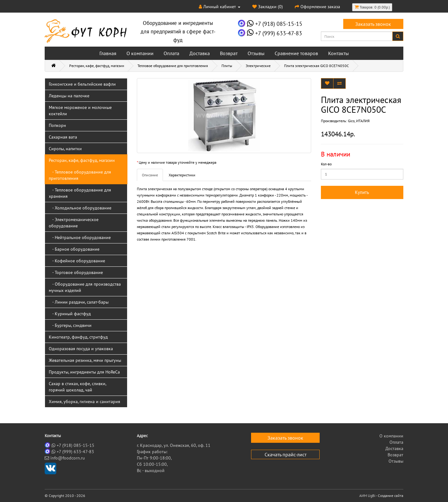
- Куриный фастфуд (70, 314)
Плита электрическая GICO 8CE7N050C (316, 66)
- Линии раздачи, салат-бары (79, 302)
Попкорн (57, 125)
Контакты (339, 53)
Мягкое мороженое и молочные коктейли (80, 111)
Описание (150, 175)
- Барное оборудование (74, 249)
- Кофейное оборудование (77, 261)
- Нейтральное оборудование (80, 237)
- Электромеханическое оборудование (74, 223)
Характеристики (182, 175)
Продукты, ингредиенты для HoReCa (84, 372)
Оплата (171, 53)
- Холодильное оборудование (80, 208)
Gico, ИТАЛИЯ (359, 121)
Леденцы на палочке (69, 96)
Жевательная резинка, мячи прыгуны (85, 360)
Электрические (258, 66)
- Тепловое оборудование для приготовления (80, 175)
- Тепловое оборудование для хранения (80, 193)
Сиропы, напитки (65, 149)
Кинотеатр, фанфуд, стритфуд (78, 337)
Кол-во (326, 164)
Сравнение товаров (296, 53)
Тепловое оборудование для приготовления (173, 66)
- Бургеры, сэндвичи (70, 325)
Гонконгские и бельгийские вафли (82, 84)
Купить (362, 192)
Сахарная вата (63, 137)
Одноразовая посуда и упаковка (81, 349)
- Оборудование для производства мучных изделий (85, 287)
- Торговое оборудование (76, 272)
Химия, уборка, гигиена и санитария (84, 402)
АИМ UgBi (367, 496)
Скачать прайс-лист (286, 454)
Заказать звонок (373, 24)
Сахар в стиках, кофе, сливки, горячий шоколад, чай (78, 387)
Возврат (229, 53)
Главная (108, 53)
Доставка (200, 53)
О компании (140, 53)
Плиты (227, 66)
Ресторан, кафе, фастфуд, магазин (97, 66)
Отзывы (256, 53)
